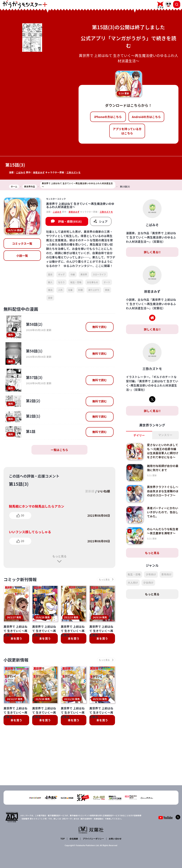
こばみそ (21, 172)
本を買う (16, 639)
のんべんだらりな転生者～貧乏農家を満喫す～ (161, 535)
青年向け (166, 577)
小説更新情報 (17, 660)
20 (22, 541)
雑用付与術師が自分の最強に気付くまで (161, 470)
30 (22, 515)
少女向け (148, 585)
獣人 (50, 282)
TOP (63, 839)
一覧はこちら (59, 450)
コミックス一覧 (22, 243)
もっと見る (59, 556)
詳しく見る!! (152, 252)
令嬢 (73, 274)
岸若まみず (39, 172)
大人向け (133, 585)
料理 (81, 290)
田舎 (50, 298)
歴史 (50, 274)
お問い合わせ (115, 839)
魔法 (50, 290)
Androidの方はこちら (146, 117)
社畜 (70, 290)
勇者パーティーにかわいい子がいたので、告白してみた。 (161, 514)
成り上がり (94, 290)
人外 (60, 290)
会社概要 (74, 839)
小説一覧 (22, 256)
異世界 (84, 274)
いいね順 (104, 491)
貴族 (107, 290)
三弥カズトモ (74, 172)
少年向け (151, 577)
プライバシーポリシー (93, 839)
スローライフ (99, 274)
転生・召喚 (76, 282)
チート (107, 282)
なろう (61, 282)
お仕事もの (93, 282)
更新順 (89, 491)
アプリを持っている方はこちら (127, 131)
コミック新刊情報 (21, 580)
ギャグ (61, 274)
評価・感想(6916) (70, 221)
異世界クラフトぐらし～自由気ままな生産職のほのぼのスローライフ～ (161, 495)
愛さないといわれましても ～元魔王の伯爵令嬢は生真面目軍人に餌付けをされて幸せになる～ (162, 453)
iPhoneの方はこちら (108, 117)
